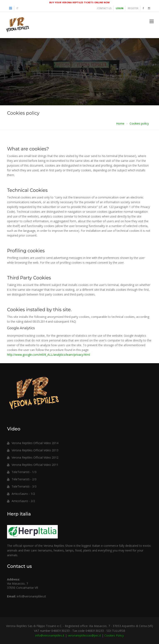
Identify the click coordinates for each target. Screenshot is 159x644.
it (17, 8)
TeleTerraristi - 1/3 (22, 472)
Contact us (104, 8)
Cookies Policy (114, 635)
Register (133, 8)
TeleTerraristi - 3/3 (22, 486)
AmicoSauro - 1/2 (21, 494)
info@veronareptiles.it (31, 596)
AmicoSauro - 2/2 (21, 501)
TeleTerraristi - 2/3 (22, 479)
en (11, 8)
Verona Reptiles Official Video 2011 (33, 465)
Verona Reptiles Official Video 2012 (33, 457)
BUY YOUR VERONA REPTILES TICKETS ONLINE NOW (79, 2)
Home (120, 123)
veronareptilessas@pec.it (84, 635)
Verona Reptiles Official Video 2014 (33, 443)
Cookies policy (139, 123)
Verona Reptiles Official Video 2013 (33, 450)
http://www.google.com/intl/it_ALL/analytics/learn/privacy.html (48, 355)
